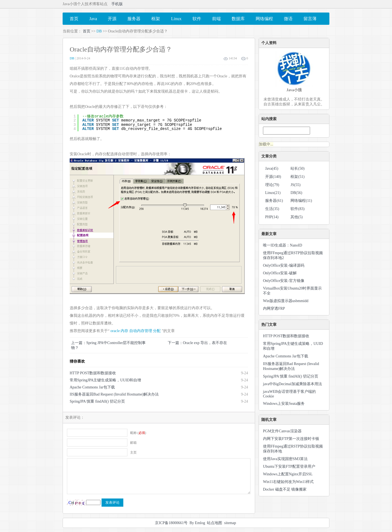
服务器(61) (274, 201)
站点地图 (215, 523)
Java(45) (272, 168)
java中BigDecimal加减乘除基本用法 (293, 384)
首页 (87, 31)
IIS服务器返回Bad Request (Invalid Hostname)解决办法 (114, 394)
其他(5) (296, 217)
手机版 (117, 4)
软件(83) (297, 209)
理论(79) (272, 185)
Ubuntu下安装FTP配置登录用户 (289, 466)
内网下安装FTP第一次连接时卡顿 (291, 439)
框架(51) (297, 177)
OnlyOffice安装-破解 (280, 273)
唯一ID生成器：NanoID (283, 245)
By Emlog (197, 523)
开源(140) (273, 177)
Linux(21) (273, 193)
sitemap (230, 523)
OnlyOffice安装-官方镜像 (284, 281)
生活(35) (272, 209)
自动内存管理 (141, 331)
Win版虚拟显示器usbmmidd (286, 301)
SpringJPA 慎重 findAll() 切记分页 (97, 401)
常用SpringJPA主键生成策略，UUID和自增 (105, 380)
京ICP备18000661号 (171, 523)
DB (99, 31)
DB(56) (296, 193)
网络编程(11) (301, 201)
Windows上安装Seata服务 (284, 404)
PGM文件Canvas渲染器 (282, 431)
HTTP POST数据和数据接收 (93, 373)
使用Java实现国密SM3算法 (285, 459)
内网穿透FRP (274, 308)
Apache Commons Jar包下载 (92, 387)
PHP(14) (272, 217)
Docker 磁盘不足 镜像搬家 (285, 489)
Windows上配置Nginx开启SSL (288, 474)
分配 (157, 331)
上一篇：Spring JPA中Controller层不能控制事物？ (108, 345)
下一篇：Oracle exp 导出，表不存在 (197, 343)
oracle (115, 331)
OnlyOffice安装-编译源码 (284, 265)
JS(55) (295, 185)
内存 (124, 331)
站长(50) (297, 168)
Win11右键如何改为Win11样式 (288, 482)
